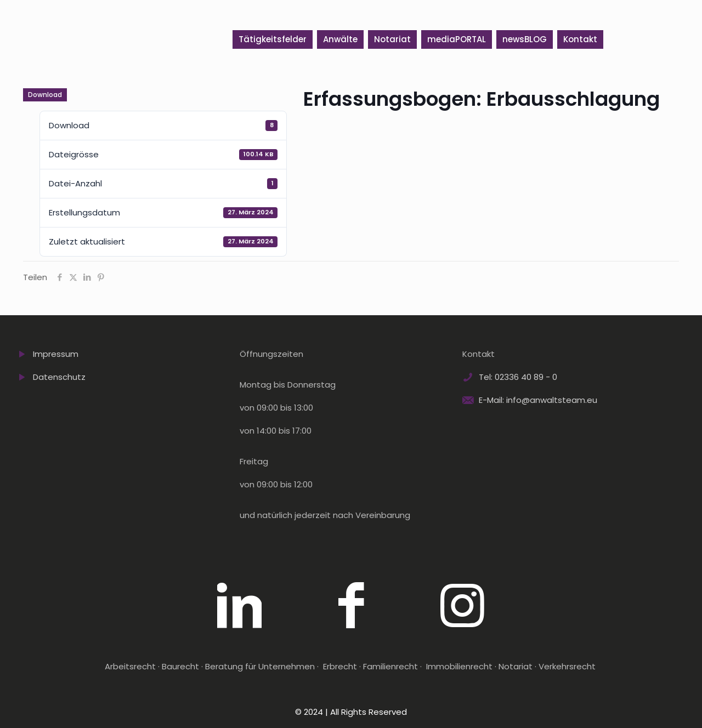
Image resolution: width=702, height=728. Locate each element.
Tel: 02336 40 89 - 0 (518, 377)
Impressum (56, 354)
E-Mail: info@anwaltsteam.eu (538, 400)
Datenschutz (59, 377)
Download (45, 95)
